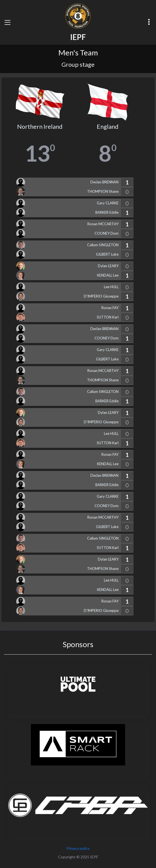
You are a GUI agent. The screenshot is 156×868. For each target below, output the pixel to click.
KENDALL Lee (108, 275)
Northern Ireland (40, 127)
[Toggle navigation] (7, 22)
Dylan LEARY (108, 266)
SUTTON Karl (108, 317)
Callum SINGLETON (103, 245)
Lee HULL (111, 287)
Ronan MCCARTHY (103, 224)
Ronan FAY (110, 308)
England (108, 127)
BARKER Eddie (107, 212)
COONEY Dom (107, 233)
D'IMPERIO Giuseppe (101, 296)
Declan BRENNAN (104, 182)
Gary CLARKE (108, 203)
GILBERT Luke (107, 254)
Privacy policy (78, 848)
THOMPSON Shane (103, 191)
